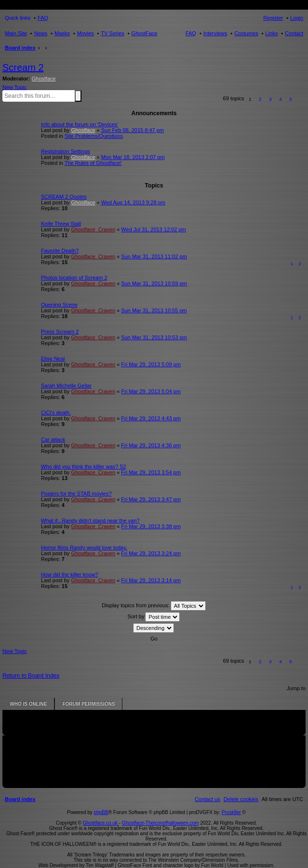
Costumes (246, 33)
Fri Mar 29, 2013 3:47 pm (151, 499)
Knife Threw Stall (61, 224)
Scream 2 (23, 67)
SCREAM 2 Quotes (64, 197)
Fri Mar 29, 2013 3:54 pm (151, 472)
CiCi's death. (56, 413)
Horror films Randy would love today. (84, 548)
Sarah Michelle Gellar (66, 386)
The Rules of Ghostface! (93, 163)
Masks (62, 33)
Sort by (154, 617)
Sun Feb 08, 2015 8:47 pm (133, 130)
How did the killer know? (70, 574)
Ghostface (44, 79)
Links (272, 33)
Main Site (16, 33)
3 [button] (270, 99)
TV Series (112, 33)
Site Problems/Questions (94, 136)
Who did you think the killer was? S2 (84, 467)
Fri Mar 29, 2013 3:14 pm (151, 580)
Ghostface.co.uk (101, 823)
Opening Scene (59, 305)
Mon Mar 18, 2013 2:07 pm (133, 157)
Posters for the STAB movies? (76, 494)
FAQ (191, 33)
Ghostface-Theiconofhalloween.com (161, 823)
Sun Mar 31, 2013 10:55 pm (154, 310)
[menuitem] (241, 799)
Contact (294, 33)
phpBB (101, 812)
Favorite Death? (60, 251)
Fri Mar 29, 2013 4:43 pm (151, 418)
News (41, 33)
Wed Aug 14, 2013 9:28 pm (133, 202)
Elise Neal (53, 359)
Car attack (53, 440)
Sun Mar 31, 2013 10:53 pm (154, 337)
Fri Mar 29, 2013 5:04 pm (151, 391)
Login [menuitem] (297, 18)
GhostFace (145, 33)
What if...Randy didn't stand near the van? (90, 521)
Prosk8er (231, 812)
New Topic (15, 87)
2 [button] (260, 99)
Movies (86, 33)
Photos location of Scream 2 (74, 278)
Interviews (215, 33)
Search (78, 96)
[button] (301, 99)
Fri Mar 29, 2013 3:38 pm (151, 526)
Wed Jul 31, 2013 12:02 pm (153, 229)
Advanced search (83, 95)
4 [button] (281, 99)
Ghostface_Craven (93, 229)
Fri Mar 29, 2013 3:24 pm (151, 553)
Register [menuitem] (273, 18)
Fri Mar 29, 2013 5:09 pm (151, 364)
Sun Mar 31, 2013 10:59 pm (154, 283)
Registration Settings (66, 151)
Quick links (18, 18)
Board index (20, 48)
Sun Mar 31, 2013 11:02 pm (154, 256)
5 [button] (291, 99)
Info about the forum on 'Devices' (80, 124)
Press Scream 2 (60, 332)
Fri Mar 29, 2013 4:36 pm (151, 445)
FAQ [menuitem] (43, 18)
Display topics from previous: (154, 606)
